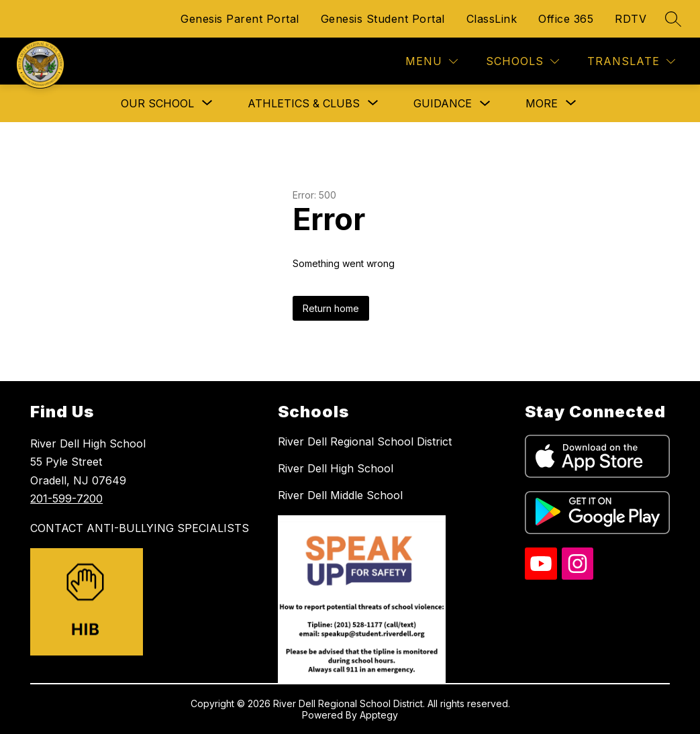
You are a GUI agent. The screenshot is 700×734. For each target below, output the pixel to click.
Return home (331, 308)
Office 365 (566, 19)
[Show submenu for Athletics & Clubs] (304, 103)
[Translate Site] (631, 61)
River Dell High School (336, 468)
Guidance (443, 103)
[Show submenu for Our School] (157, 103)
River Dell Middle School (340, 495)
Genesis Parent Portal (240, 19)
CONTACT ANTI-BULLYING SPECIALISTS (140, 528)
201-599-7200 (66, 499)
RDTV (631, 19)
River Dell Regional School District (365, 441)
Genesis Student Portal (383, 19)
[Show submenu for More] (542, 103)
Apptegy (379, 715)
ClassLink (492, 19)
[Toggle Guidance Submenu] (485, 104)
